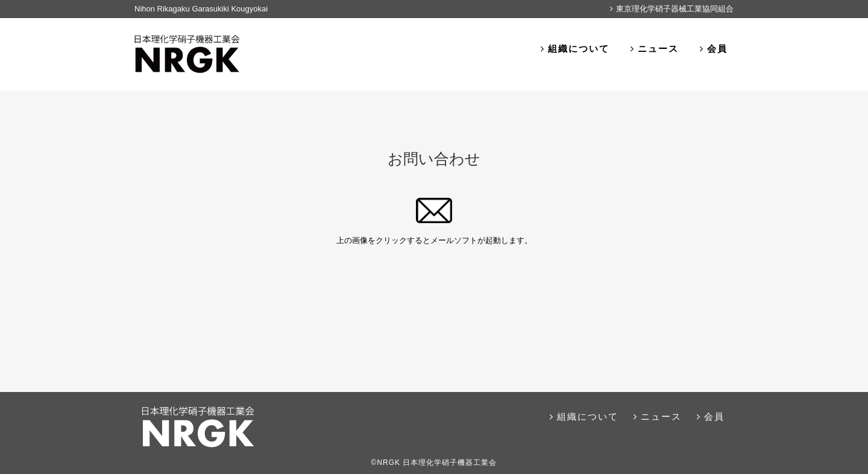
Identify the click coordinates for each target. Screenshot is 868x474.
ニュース (655, 49)
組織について (575, 49)
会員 (714, 49)
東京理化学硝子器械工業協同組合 (672, 9)
